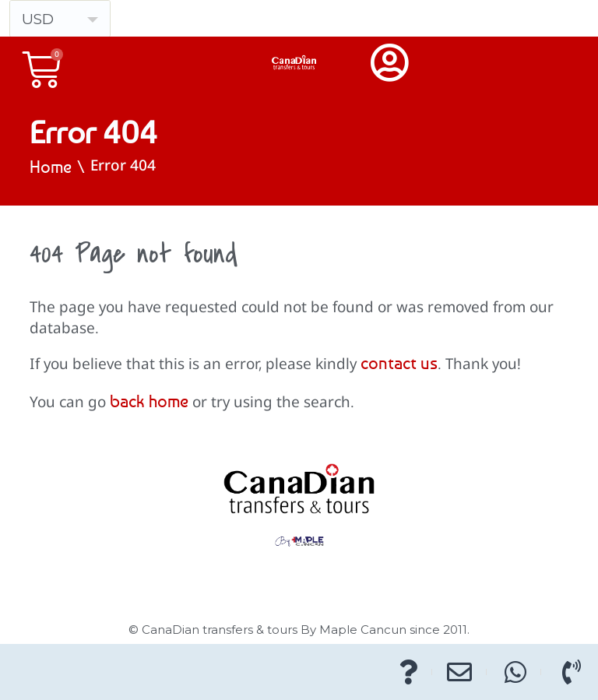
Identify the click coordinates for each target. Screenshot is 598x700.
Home (51, 167)
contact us (399, 363)
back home (149, 401)
